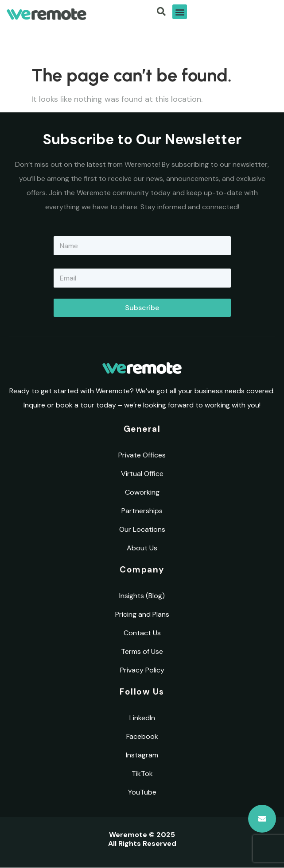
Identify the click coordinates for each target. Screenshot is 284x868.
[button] (180, 12)
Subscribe (142, 308)
